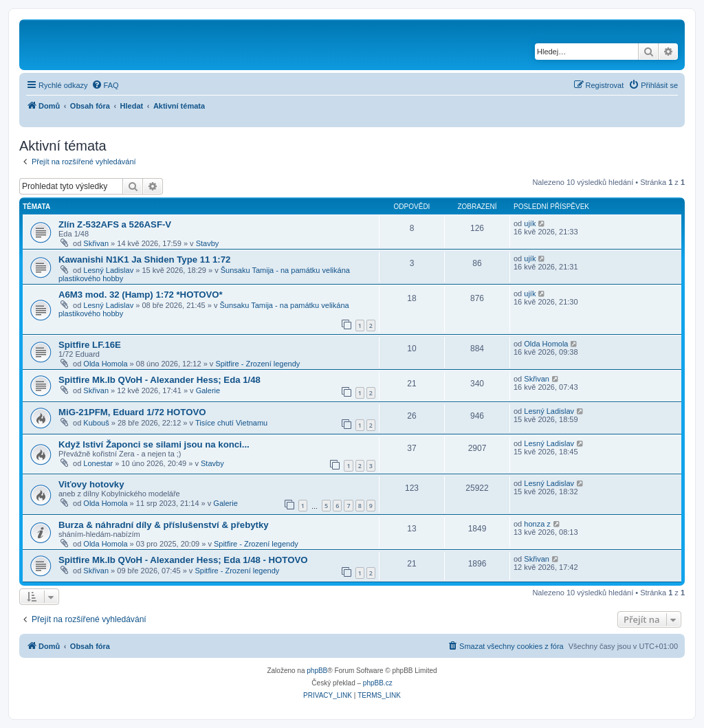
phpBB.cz (378, 683)
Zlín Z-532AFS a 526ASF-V (115, 224)
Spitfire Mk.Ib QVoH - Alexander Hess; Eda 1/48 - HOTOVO (183, 560)
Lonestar (98, 463)
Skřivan (96, 243)
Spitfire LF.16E (90, 345)
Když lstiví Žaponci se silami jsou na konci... (154, 444)
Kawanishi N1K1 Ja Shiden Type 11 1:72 (144, 260)
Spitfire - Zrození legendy (257, 364)
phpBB (317, 671)
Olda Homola (105, 364)
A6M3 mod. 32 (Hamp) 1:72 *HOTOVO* (141, 295)
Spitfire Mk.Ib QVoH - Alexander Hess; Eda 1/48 (159, 380)
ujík (530, 223)
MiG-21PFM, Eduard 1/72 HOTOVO (132, 412)
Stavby (208, 243)
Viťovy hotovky (91, 484)
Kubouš (96, 423)
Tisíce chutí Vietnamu (231, 423)
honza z (537, 524)
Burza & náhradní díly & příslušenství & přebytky (164, 525)
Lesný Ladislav (108, 270)
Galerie (208, 390)
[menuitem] (105, 85)
